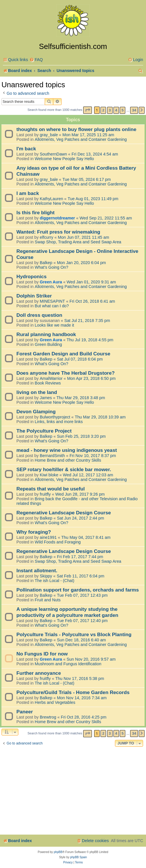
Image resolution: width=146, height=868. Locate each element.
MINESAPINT (52, 301)
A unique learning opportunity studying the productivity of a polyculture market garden (67, 612)
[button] (88, 110)
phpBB (58, 852)
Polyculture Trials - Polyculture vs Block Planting (74, 634)
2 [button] (103, 110)
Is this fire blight (36, 213)
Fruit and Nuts (48, 600)
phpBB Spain (78, 857)
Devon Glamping (36, 412)
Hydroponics (32, 276)
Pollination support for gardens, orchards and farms (78, 590)
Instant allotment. (37, 571)
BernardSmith (52, 456)
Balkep (46, 263)
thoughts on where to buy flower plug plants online (76, 129)
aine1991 (48, 537)
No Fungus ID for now (42, 654)
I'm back (26, 149)
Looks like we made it (55, 325)
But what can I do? (52, 306)
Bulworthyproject (55, 417)
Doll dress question (39, 315)
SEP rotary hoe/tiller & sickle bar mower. (64, 469)
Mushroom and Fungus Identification (68, 664)
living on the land (37, 392)
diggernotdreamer (57, 218)
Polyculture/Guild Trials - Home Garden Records (73, 692)
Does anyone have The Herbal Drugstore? (66, 373)
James (46, 398)
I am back (28, 193)
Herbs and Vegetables (55, 702)
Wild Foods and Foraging (58, 542)
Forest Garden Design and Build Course (63, 354)
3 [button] (110, 110)
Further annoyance (39, 673)
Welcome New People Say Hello (65, 159)
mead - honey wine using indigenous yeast (67, 450)
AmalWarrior (51, 378)
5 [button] (123, 110)
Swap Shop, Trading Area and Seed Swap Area (78, 242)
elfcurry (47, 237)
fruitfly (45, 494)
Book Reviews (48, 383)
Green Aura (51, 282)
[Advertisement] (73, 791)
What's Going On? (52, 267)
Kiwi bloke (49, 475)
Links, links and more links (59, 422)
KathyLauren (51, 199)
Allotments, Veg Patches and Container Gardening (81, 139)
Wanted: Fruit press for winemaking (58, 232)
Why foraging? (34, 532)
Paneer (25, 712)
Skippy (46, 576)
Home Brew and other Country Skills (68, 460)
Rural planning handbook (46, 334)
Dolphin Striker (34, 296)
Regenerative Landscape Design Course (64, 513)
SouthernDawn (53, 154)
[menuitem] (36, 60)
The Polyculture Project (44, 431)
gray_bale (49, 135)
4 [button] (116, 110)
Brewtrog (48, 717)
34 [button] (134, 110)
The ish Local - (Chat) (55, 581)
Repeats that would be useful (51, 489)
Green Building (49, 344)
